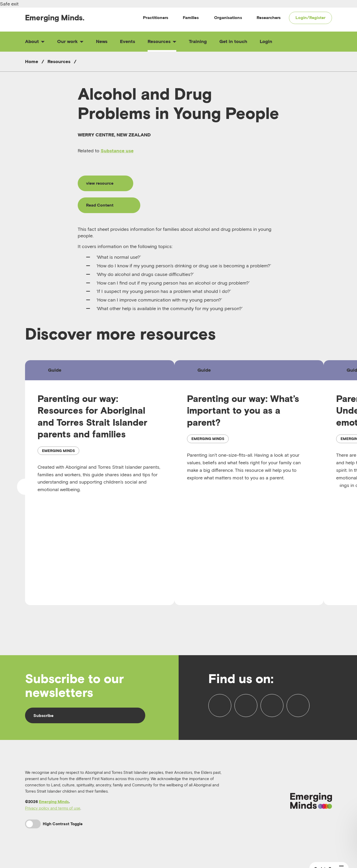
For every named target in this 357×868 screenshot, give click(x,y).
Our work (70, 41)
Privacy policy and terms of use (53, 808)
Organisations (228, 17)
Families (191, 17)
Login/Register (310, 17)
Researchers (269, 17)
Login (266, 41)
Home (32, 61)
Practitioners (156, 17)
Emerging (55, 18)
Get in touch (233, 41)
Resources (162, 41)
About (35, 41)
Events (128, 41)
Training (198, 41)
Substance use (117, 151)
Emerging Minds (54, 802)
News (102, 41)
